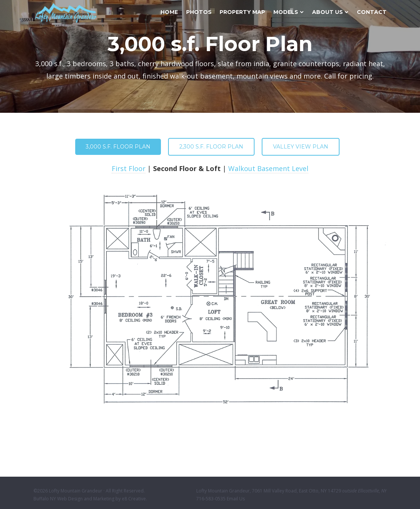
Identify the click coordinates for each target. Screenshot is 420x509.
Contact (372, 12)
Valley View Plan (301, 147)
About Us (330, 12)
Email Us (236, 499)
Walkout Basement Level (268, 168)
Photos (199, 12)
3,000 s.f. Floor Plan (118, 147)
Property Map (242, 12)
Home (169, 12)
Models (289, 12)
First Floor (129, 168)
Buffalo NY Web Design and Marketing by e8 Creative (90, 499)
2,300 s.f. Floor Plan (211, 147)
